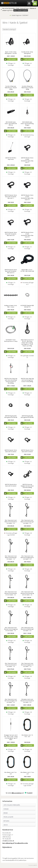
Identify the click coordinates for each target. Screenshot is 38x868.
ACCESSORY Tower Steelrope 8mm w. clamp (11, 340)
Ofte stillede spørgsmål (12, 805)
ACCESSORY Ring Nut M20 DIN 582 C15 (27, 306)
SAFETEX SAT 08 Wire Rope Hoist (11, 159)
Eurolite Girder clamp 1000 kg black (27, 53)
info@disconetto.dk (8, 841)
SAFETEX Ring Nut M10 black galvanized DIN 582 (11, 417)
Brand (6, 813)
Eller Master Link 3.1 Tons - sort (27, 773)
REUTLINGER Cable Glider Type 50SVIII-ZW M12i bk (11, 124)
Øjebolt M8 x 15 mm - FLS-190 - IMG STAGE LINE (27, 270)
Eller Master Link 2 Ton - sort (11, 773)
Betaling (6, 821)
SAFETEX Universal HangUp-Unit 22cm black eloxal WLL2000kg (27, 486)
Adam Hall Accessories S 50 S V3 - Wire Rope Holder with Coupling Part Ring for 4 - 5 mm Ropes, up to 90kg (27, 343)
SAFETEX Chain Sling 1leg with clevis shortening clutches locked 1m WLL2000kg (11, 381)
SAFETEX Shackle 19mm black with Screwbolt (27, 451)
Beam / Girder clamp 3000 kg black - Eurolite (11, 53)
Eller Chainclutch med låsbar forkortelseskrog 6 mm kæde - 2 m (27, 522)
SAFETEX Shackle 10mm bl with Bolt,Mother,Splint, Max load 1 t (27, 160)
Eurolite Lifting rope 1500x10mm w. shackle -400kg (27, 88)
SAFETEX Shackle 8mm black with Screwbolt (11, 485)
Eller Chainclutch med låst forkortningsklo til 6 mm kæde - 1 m (27, 665)
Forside (6, 809)
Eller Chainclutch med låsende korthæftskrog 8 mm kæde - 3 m (27, 629)
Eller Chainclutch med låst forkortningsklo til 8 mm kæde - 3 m (11, 701)
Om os (6, 825)
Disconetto (12, 8)
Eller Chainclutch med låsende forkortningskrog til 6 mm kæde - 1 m (11, 629)
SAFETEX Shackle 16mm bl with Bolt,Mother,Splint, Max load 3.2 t (27, 197)
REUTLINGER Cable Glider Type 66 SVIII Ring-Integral (27, 124)
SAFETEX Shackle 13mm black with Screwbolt (11, 451)
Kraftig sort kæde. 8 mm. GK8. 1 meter (11, 306)
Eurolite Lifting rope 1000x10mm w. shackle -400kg (11, 88)
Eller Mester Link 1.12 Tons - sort (27, 736)
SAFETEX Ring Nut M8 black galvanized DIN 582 (27, 417)
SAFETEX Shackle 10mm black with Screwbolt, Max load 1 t (11, 197)
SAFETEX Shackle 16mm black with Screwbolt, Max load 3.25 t (11, 234)
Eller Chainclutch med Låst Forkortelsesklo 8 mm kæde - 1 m (11, 665)
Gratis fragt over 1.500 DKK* (19, 15)
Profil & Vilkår (8, 817)
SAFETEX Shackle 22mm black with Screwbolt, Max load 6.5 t (11, 271)
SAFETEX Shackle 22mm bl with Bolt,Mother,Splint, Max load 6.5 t (27, 235)
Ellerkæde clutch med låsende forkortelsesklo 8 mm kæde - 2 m (27, 701)
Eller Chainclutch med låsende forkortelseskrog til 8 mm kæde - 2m (27, 593)
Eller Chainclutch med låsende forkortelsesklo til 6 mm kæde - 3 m (11, 593)
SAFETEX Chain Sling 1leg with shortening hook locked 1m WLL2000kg (27, 380)
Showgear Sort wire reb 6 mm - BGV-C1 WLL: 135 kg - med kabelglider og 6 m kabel (11, 737)
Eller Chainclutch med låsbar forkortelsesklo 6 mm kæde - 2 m (11, 522)
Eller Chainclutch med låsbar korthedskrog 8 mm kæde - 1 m (11, 557)
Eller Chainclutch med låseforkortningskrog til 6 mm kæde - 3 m (27, 557)
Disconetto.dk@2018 (33, 865)
